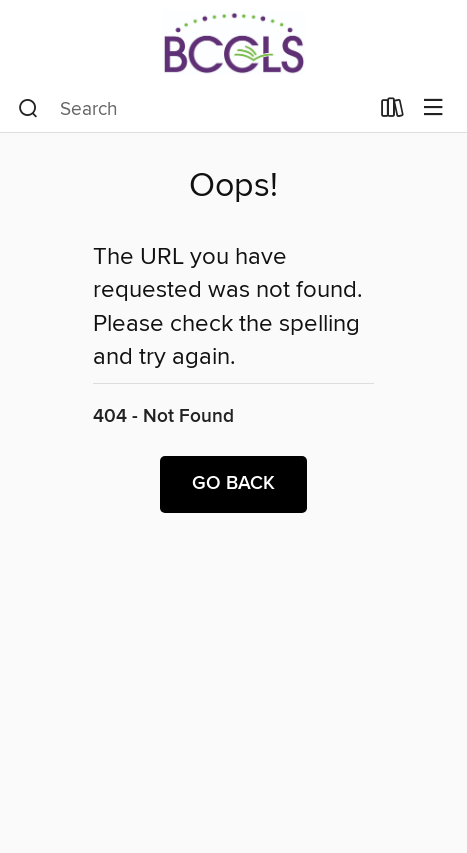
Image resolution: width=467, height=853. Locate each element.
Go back (233, 484)
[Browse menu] (433, 108)
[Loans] (392, 112)
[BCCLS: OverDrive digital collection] (233, 42)
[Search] (28, 109)
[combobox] (193, 109)
